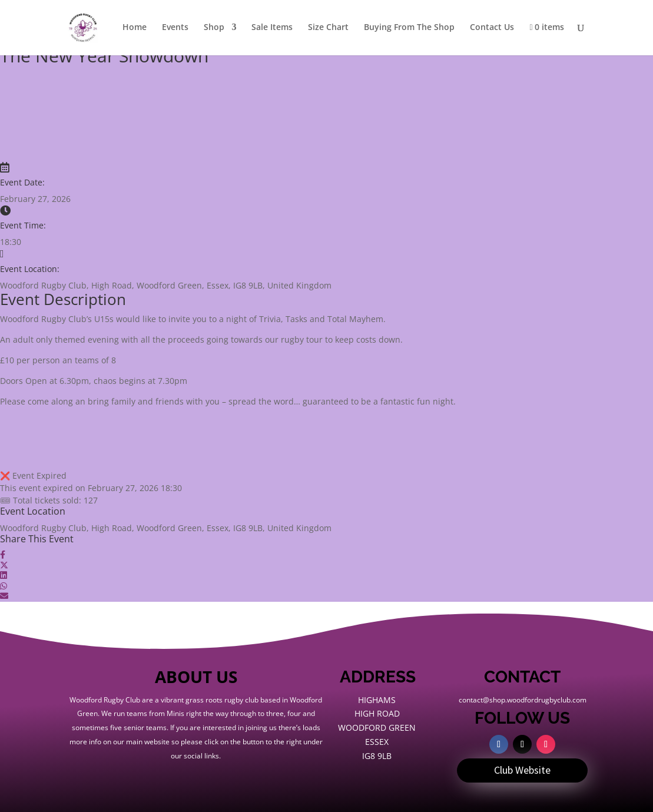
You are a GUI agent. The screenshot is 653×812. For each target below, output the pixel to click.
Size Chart (328, 28)
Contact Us (492, 28)
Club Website (522, 770)
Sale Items (272, 28)
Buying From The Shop (409, 28)
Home (135, 28)
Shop (214, 28)
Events (175, 28)
